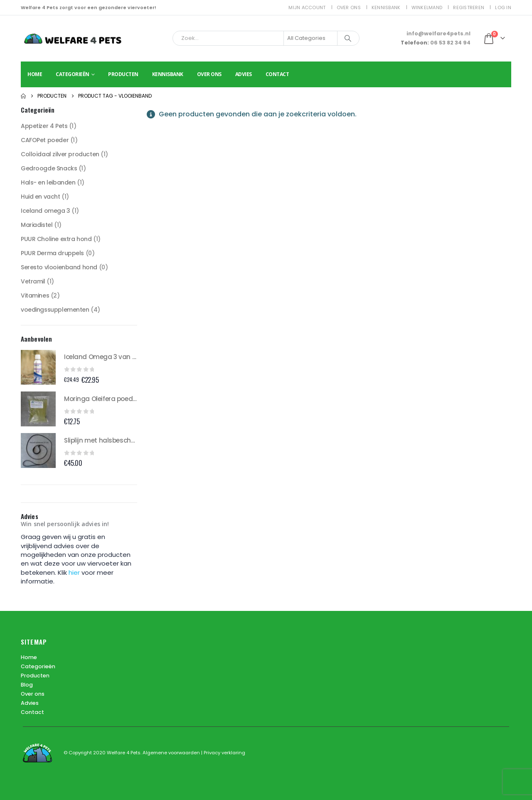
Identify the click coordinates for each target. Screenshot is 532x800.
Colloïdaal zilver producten (60, 154)
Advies (244, 74)
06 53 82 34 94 (450, 43)
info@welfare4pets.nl (438, 33)
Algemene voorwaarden (172, 753)
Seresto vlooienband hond (59, 267)
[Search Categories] (310, 38)
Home (35, 74)
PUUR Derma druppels (52, 253)
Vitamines (35, 295)
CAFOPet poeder (45, 140)
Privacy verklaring (224, 753)
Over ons (349, 7)
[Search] (348, 38)
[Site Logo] (73, 38)
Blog (27, 685)
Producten (123, 74)
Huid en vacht (41, 197)
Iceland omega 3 (46, 211)
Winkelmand (427, 7)
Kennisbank (386, 7)
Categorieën (73, 74)
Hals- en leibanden (48, 182)
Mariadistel (37, 225)
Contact (277, 74)
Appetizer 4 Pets (44, 126)
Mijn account (307, 7)
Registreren (469, 7)
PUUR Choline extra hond (56, 239)
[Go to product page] (38, 367)
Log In (503, 7)
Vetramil (33, 281)
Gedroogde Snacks (49, 168)
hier (75, 572)
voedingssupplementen (55, 310)
